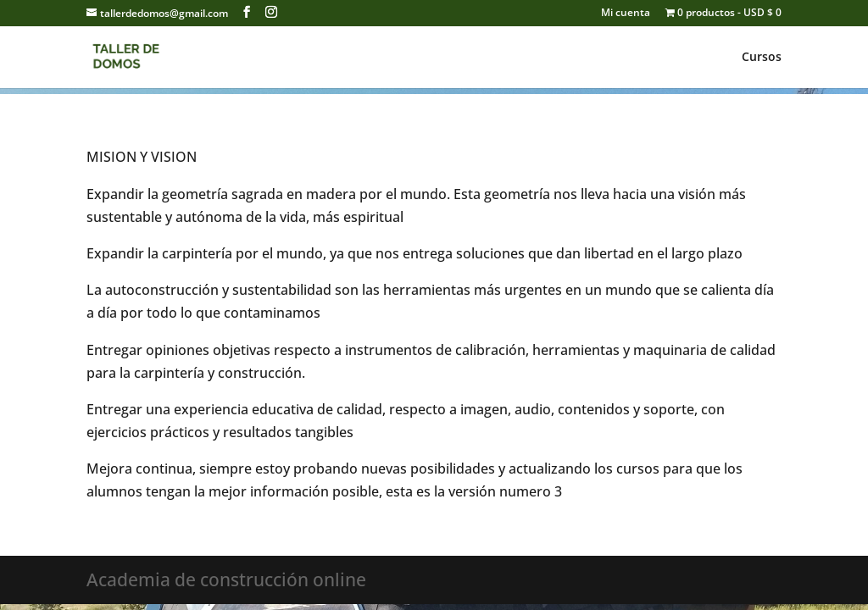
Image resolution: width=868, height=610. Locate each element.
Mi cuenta (626, 14)
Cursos (762, 58)
